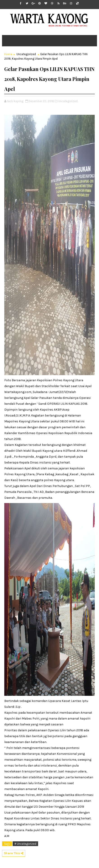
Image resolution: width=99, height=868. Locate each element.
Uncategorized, (68, 101)
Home (8, 54)
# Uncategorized (25, 844)
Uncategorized (26, 54)
